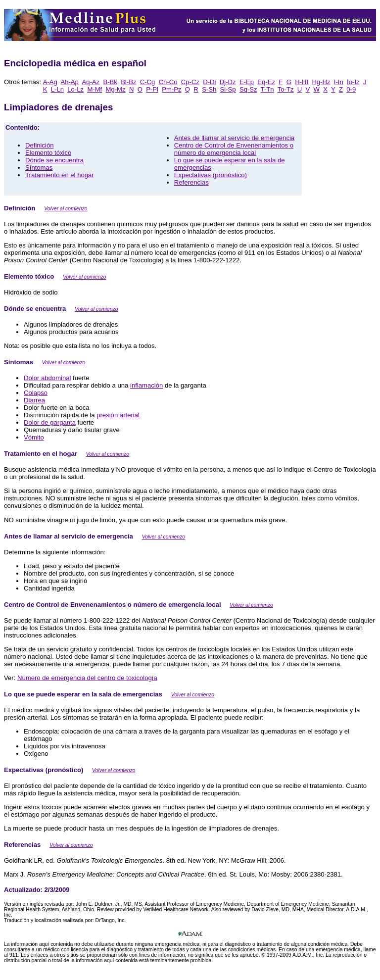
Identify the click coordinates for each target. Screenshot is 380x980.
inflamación (146, 385)
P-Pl (152, 89)
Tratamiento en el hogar (60, 175)
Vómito (34, 437)
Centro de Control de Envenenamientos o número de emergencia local (234, 149)
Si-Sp (228, 89)
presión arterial (118, 415)
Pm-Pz (171, 89)
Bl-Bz (128, 82)
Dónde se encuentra (54, 160)
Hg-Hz (321, 82)
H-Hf (302, 82)
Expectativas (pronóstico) (211, 175)
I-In (339, 82)
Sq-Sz (248, 89)
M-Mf (95, 89)
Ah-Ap (69, 82)
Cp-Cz (190, 82)
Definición (40, 145)
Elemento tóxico (48, 153)
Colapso (36, 393)
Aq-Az (91, 82)
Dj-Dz (228, 82)
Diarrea (34, 400)
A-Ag (50, 82)
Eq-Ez (266, 82)
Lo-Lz (75, 89)
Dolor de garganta (50, 422)
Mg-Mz (116, 89)
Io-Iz (353, 82)
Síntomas (39, 168)
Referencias (191, 182)
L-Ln (57, 89)
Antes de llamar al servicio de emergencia (234, 138)
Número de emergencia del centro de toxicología (87, 678)
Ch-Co (168, 82)
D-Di (209, 82)
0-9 (351, 89)
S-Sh (209, 89)
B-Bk (110, 82)
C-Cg (148, 82)
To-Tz (286, 89)
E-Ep (247, 82)
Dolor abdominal (47, 378)
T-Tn (267, 89)
